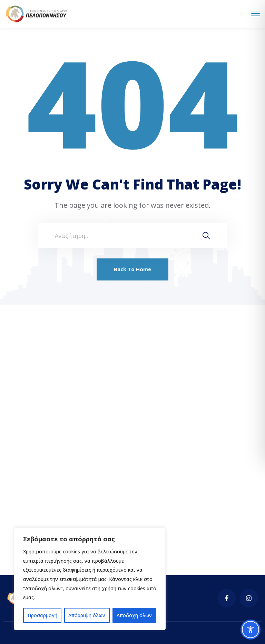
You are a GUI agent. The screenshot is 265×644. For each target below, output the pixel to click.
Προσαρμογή (42, 615)
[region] (90, 579)
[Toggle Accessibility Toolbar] (251, 630)
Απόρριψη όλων (87, 615)
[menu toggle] (256, 14)
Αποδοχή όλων (134, 615)
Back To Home (132, 269)
